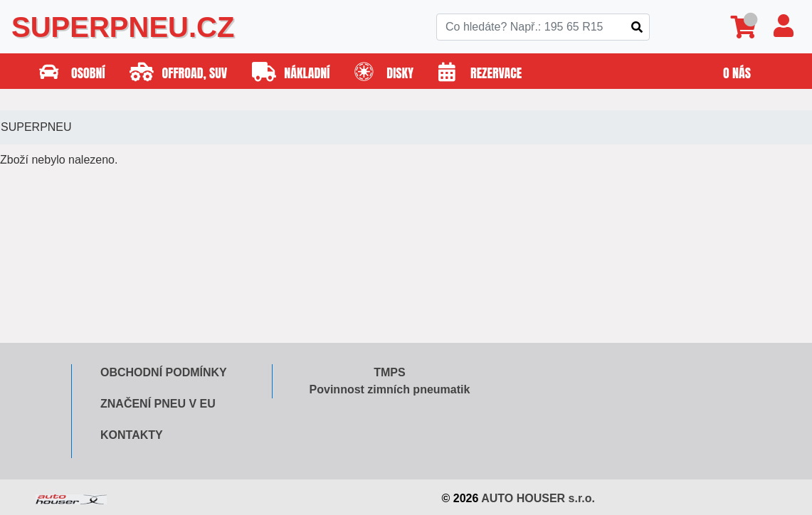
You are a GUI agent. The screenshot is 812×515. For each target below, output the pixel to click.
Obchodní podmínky (164, 372)
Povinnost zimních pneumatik (390, 389)
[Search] (543, 27)
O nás (737, 73)
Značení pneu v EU (158, 404)
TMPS (389, 372)
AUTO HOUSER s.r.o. (538, 498)
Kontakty (132, 435)
